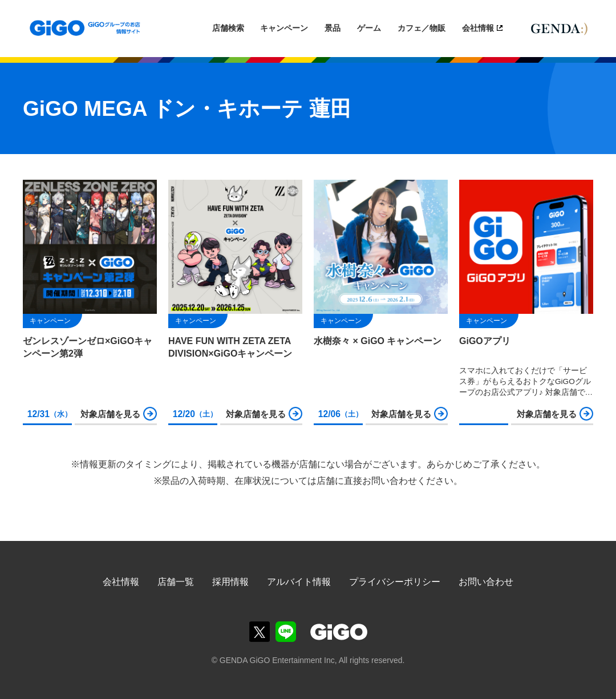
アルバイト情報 (299, 582)
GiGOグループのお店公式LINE (286, 632)
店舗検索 (228, 28)
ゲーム (369, 28)
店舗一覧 (176, 582)
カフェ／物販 (422, 28)
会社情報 (478, 28)
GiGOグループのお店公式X (260, 632)
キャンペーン (284, 28)
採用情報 (230, 582)
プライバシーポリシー (395, 582)
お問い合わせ (486, 582)
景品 (333, 28)
